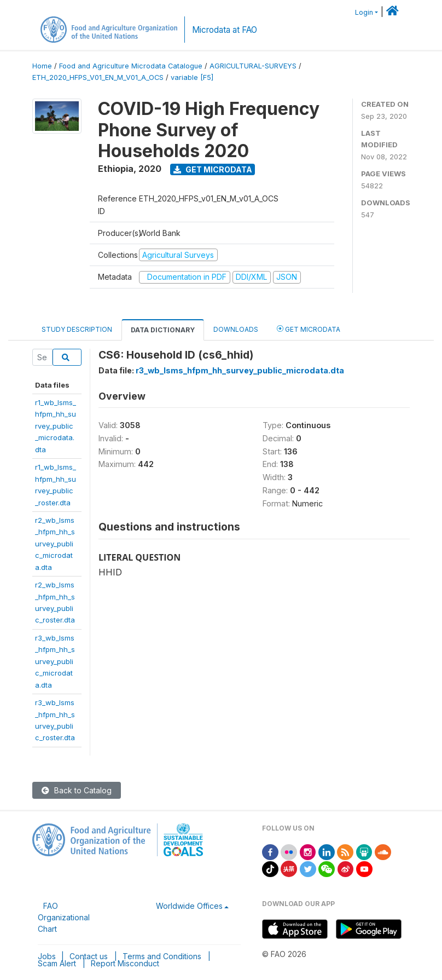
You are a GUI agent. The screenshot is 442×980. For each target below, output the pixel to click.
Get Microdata (213, 169)
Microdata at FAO (225, 30)
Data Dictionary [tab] (163, 330)
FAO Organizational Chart (64, 917)
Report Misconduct (125, 963)
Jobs (47, 956)
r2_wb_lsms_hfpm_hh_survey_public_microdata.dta (55, 544)
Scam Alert (57, 963)
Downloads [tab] (236, 329)
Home (42, 66)
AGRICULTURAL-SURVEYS (253, 66)
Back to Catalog (77, 790)
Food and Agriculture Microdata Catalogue (131, 66)
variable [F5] (192, 77)
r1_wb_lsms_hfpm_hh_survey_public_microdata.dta (56, 426)
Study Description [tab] (77, 329)
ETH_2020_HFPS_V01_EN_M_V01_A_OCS (98, 77)
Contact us (89, 956)
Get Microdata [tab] (309, 329)
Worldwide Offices (189, 906)
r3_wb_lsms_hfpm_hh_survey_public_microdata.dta (55, 661)
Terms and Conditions (162, 956)
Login (364, 12)
